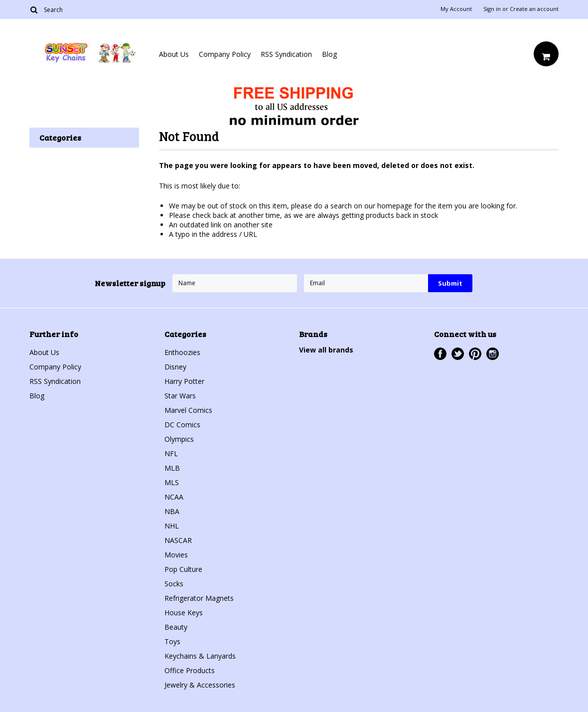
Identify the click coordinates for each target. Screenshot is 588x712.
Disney (175, 367)
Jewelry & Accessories (200, 685)
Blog (329, 54)
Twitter (458, 354)
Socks (174, 584)
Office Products (190, 670)
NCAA (174, 497)
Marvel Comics (188, 410)
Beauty (176, 627)
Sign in (492, 9)
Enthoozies (182, 352)
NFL (171, 453)
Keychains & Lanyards (200, 656)
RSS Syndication (286, 54)
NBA (172, 511)
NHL (172, 526)
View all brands (326, 350)
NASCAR (178, 540)
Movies (176, 555)
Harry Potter (184, 381)
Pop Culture (183, 569)
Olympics (179, 439)
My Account (456, 9)
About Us (174, 54)
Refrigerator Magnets (199, 598)
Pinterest (475, 354)
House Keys (184, 613)
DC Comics (182, 425)
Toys (172, 641)
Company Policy (225, 54)
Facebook (440, 354)
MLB (172, 468)
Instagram (493, 354)
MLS (172, 482)
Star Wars (180, 396)
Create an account (534, 9)
